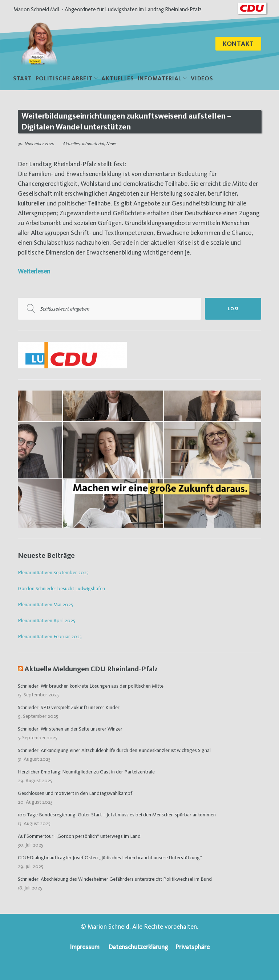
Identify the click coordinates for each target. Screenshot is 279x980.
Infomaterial (160, 79)
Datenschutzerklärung (138, 947)
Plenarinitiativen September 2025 (53, 573)
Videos (202, 79)
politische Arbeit (64, 79)
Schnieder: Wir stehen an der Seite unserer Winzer (70, 729)
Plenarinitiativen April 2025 (46, 621)
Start (23, 79)
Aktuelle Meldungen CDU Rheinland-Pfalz (91, 669)
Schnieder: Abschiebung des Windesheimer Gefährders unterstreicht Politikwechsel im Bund (115, 880)
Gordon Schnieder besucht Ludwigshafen (61, 589)
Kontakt (238, 44)
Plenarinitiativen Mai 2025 (45, 605)
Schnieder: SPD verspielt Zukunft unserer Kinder (69, 708)
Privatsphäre (193, 947)
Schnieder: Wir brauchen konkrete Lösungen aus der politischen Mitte (91, 687)
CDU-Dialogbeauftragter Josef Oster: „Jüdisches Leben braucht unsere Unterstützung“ (110, 858)
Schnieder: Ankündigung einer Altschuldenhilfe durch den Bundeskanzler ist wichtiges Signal (114, 751)
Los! (233, 310)
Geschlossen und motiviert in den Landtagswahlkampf (75, 794)
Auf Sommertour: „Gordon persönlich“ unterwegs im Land (79, 837)
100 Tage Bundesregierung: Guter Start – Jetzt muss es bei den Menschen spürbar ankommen (117, 815)
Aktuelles (118, 79)
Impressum (85, 947)
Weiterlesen (34, 272)
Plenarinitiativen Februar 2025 (50, 637)
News (111, 145)
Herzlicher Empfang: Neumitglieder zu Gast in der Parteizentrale (86, 772)
